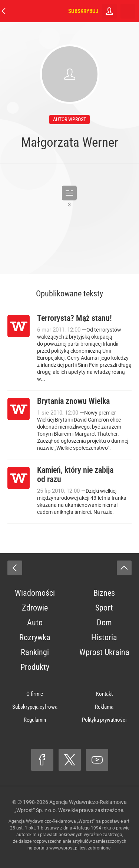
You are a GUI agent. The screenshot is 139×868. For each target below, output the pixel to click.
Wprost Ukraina (104, 652)
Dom (104, 623)
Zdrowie (35, 608)
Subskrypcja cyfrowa (35, 707)
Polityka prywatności (104, 720)
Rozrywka (35, 637)
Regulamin (35, 720)
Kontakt (104, 694)
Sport (104, 608)
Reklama (104, 707)
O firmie (35, 694)
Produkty (35, 667)
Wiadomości (35, 593)
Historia (104, 637)
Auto (35, 623)
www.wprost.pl (64, 848)
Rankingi (35, 652)
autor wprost (69, 119)
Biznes (104, 593)
